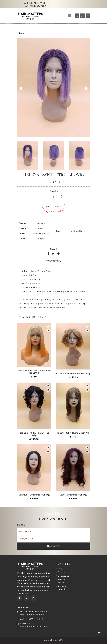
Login (61, 568)
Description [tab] (53, 261)
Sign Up (62, 572)
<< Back (21, 34)
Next (86, 89)
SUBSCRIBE (54, 546)
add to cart (54, 206)
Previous (21, 89)
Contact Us (64, 576)
